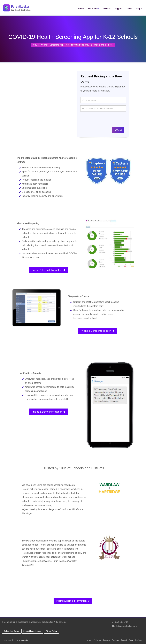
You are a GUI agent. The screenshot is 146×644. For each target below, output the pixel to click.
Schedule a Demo (11, 631)
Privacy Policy (51, 631)
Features (97, 640)
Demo (129, 9)
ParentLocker (23, 640)
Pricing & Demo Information (49, 270)
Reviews (107, 9)
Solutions (92, 9)
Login (139, 9)
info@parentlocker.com (126, 626)
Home (81, 9)
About (131, 640)
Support (119, 9)
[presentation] (102, 120)
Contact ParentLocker (32, 631)
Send (118, 130)
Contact (138, 640)
